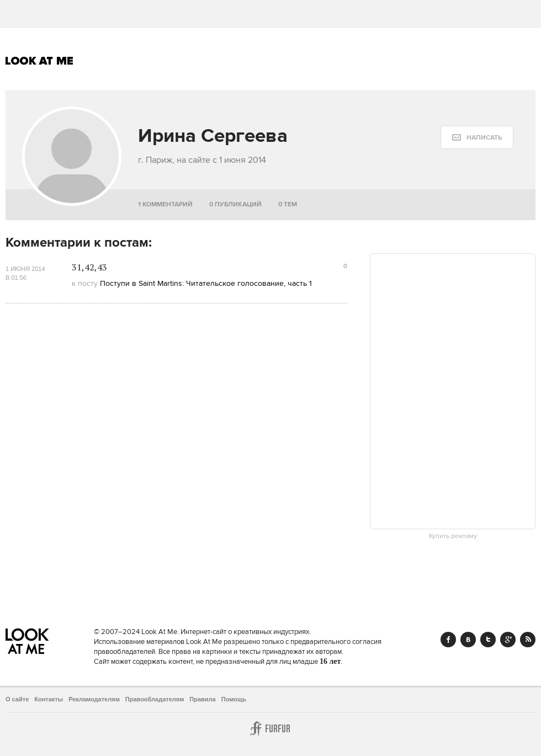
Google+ (508, 640)
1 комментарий (165, 204)
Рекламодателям (94, 699)
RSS (528, 640)
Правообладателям (155, 699)
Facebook (448, 640)
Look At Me (39, 61)
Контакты (49, 699)
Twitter (488, 640)
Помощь (234, 699)
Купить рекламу (453, 536)
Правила (202, 699)
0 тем (288, 204)
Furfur (270, 728)
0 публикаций (235, 204)
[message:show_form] (477, 137)
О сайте (17, 699)
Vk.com (468, 640)
